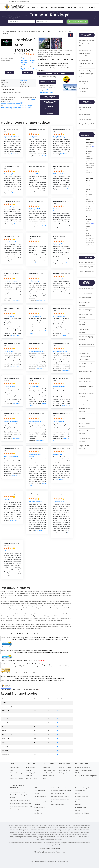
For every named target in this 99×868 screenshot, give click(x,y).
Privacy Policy (39, 852)
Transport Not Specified (86, 124)
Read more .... (15, 154)
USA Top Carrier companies (84, 770)
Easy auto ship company (87, 349)
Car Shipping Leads (32, 773)
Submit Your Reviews (16, 779)
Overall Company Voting (87, 271)
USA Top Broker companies (84, 773)
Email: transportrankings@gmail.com (19, 2)
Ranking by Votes (64, 773)
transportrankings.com (51, 861)
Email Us (9, 72)
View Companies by (87, 258)
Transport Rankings (57, 7)
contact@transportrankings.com (12, 104)
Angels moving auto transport (19, 809)
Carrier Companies (85, 119)
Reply (93, 146)
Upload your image (26, 106)
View (59, 703)
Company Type (71, 7)
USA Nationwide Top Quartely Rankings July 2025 (86, 63)
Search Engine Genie (54, 849)
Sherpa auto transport (86, 293)
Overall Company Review (87, 262)
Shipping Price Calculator (50, 113)
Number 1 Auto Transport (87, 344)
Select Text (42, 647)
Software (29, 776)
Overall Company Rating (87, 267)
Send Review (28, 72)
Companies (46, 767)
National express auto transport (60, 799)
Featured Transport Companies (87, 283)
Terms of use (61, 852)
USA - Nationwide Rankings (87, 35)
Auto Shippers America (89, 151)
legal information (50, 852)
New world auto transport (58, 802)
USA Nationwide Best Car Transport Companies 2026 (87, 43)
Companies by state (49, 770)
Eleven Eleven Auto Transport (90, 192)
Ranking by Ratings (65, 770)
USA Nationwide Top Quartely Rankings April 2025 (86, 74)
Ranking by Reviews (65, 767)
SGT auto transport (85, 298)
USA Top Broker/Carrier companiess (86, 776)
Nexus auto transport (85, 310)
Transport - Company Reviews (87, 135)
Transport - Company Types (87, 102)
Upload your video (26, 108)
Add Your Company (74, 2)
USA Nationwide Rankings (83, 767)
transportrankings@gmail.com (11, 108)
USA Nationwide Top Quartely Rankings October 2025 (85, 53)
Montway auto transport (87, 288)
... (93, 172)
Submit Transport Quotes (50, 97)
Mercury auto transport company (20, 800)
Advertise (92, 7)
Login (65, 2)
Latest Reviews (14, 767)
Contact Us (82, 7)
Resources (44, 7)
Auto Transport (33, 7)
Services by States (32, 779)
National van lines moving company (21, 806)
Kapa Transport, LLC (90, 228)
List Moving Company (78, 22)
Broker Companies (85, 115)
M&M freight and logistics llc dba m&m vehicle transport (86, 356)
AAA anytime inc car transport (60, 796)
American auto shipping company (20, 803)
